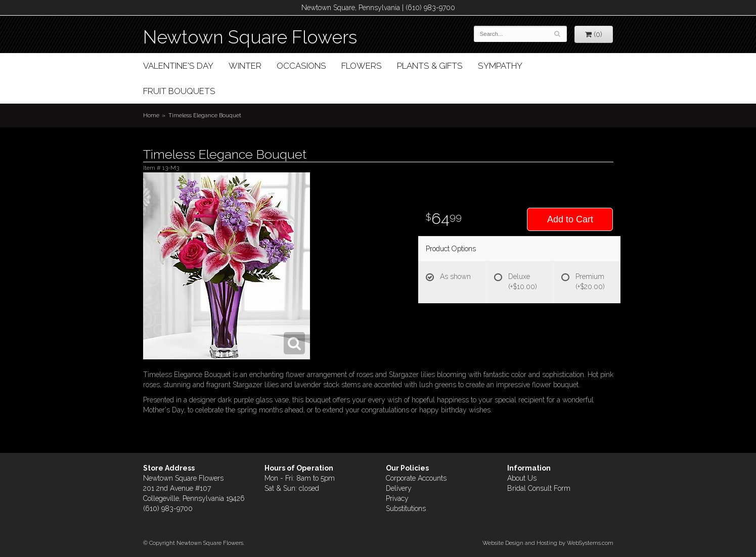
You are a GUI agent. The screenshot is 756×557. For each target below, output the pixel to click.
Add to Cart (570, 219)
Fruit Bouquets (179, 91)
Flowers (362, 66)
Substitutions (406, 508)
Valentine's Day (178, 66)
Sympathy (500, 66)
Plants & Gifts (430, 66)
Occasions (301, 66)
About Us (522, 478)
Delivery (399, 488)
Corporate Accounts (416, 478)
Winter (245, 66)
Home (151, 115)
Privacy (397, 498)
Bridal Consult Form (539, 488)
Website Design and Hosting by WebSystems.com (548, 543)
